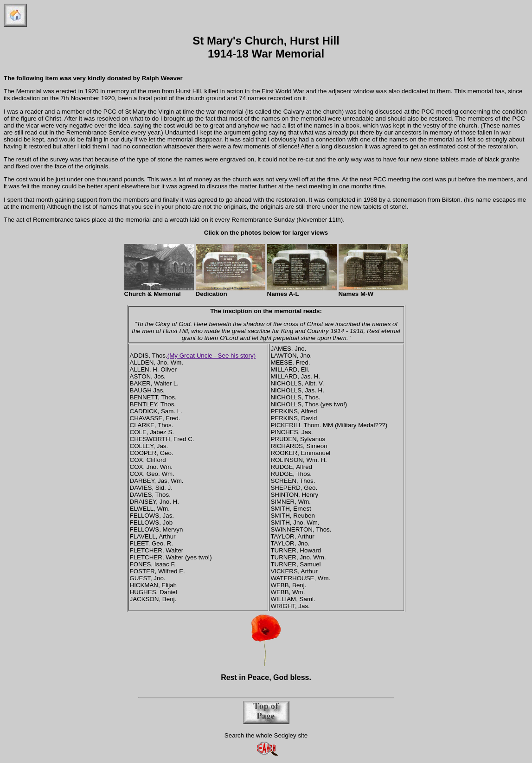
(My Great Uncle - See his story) (212, 356)
